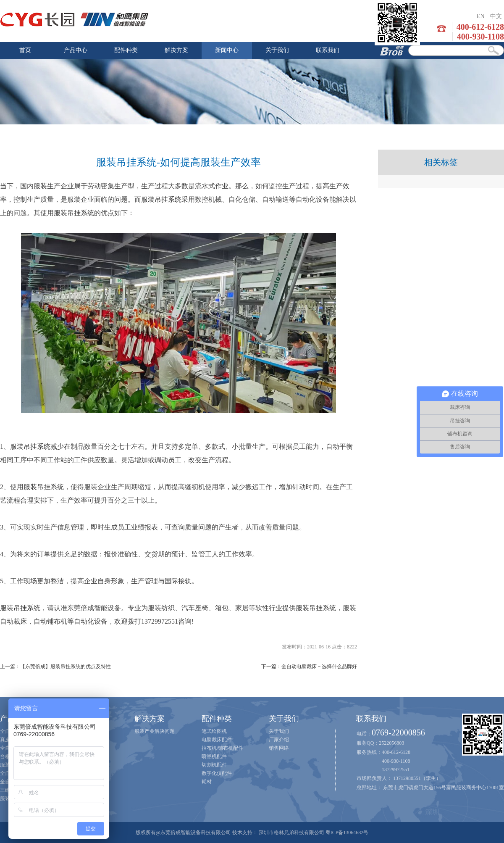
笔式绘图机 (214, 731)
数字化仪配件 (217, 773)
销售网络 (279, 748)
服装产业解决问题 (155, 731)
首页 (25, 50)
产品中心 (76, 50)
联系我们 (328, 50)
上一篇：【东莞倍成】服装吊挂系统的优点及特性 (55, 666)
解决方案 (176, 50)
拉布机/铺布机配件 (222, 748)
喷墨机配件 (214, 756)
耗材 (207, 782)
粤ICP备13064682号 (347, 832)
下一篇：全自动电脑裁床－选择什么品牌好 (309, 666)
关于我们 (277, 50)
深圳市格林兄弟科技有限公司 (291, 832)
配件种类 (126, 50)
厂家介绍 (279, 740)
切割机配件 (214, 765)
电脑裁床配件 (217, 740)
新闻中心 (227, 50)
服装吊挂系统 (161, 199)
